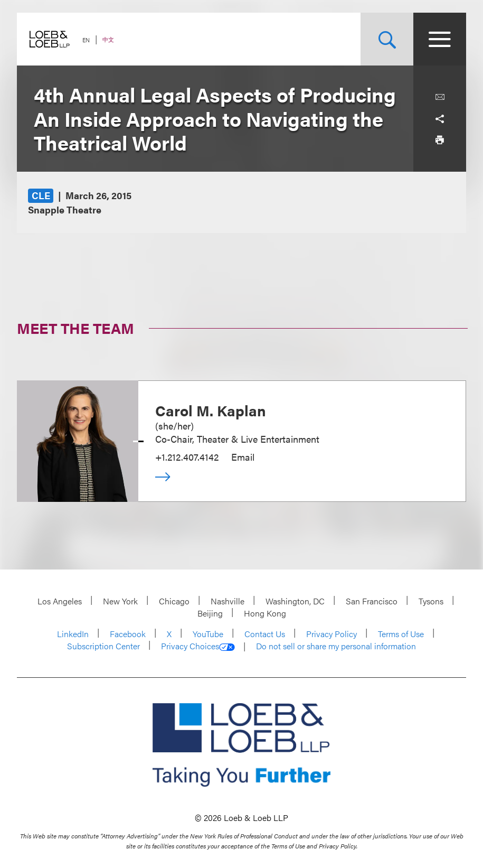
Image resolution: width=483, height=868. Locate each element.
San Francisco (372, 601)
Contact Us (265, 634)
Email (243, 457)
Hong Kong (265, 613)
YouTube (208, 634)
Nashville (228, 601)
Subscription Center (103, 646)
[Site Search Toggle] (387, 39)
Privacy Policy (332, 634)
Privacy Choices (198, 646)
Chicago (174, 601)
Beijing (210, 613)
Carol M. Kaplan (211, 410)
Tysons (431, 601)
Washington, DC (295, 601)
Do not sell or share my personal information (336, 646)
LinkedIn (73, 634)
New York (120, 601)
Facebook (128, 634)
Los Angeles (60, 601)
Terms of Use (401, 634)
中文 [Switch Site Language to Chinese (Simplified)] (108, 39)
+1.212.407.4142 (187, 457)
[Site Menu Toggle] (440, 39)
